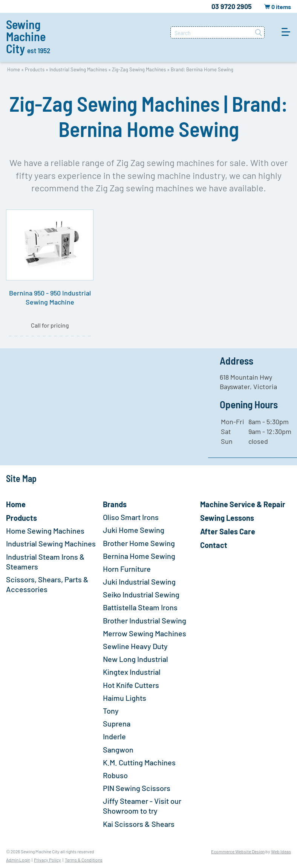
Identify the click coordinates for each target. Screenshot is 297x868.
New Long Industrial (135, 659)
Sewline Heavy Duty (135, 646)
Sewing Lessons (227, 518)
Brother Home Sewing (139, 543)
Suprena (117, 723)
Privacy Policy (47, 860)
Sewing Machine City (28, 36)
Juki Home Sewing (134, 530)
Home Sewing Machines (45, 531)
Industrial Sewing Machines (78, 69)
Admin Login (18, 860)
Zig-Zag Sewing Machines (139, 69)
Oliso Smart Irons (131, 517)
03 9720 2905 (232, 6)
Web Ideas (281, 851)
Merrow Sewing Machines (145, 633)
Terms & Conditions (84, 860)
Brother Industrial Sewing (145, 620)
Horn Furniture (127, 569)
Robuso (115, 775)
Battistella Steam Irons (140, 607)
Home (14, 69)
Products (35, 69)
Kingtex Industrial (132, 672)
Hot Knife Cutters (131, 685)
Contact (214, 545)
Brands (115, 504)
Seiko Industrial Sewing (141, 594)
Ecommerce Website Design (238, 851)
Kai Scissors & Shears (139, 824)
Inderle (114, 736)
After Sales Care (228, 531)
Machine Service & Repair (243, 504)
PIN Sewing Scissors (137, 788)
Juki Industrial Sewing (139, 582)
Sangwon (118, 749)
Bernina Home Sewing (139, 556)
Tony (111, 711)
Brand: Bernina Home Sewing (202, 69)
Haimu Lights (125, 698)
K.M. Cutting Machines (139, 762)
